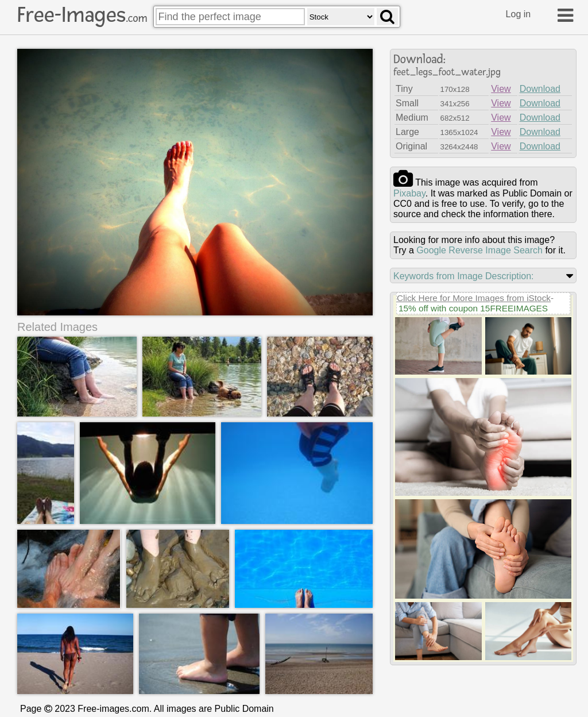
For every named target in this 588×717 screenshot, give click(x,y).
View (501, 89)
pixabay (409, 193)
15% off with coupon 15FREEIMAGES (473, 308)
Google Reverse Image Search (479, 250)
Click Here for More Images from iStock (474, 298)
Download (540, 89)
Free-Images (82, 15)
